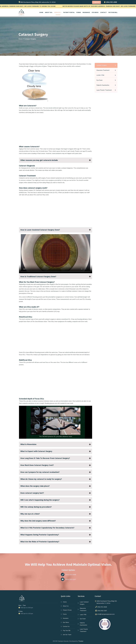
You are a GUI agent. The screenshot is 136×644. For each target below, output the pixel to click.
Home (41, 12)
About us (49, 13)
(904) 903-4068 (110, 2)
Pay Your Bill (113, 12)
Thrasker (81, 641)
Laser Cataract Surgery (84, 603)
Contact (103, 12)
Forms (79, 12)
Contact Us (66, 626)
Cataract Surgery (102, 65)
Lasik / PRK (83, 615)
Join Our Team (67, 635)
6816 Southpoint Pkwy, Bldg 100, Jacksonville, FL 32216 (39, 2)
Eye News (95, 12)
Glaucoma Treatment (103, 70)
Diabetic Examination (103, 85)
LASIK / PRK (100, 75)
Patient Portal (69, 12)
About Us (66, 606)
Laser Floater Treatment (104, 90)
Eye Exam (99, 80)
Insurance (86, 12)
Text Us (94, 2)
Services (58, 13)
